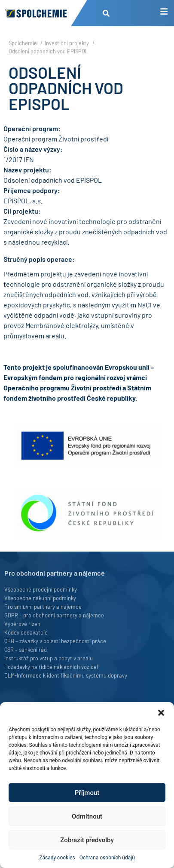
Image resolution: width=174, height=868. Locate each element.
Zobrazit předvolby (87, 840)
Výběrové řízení (23, 624)
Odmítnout (87, 816)
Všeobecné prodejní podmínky (41, 589)
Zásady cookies (57, 858)
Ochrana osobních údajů (107, 858)
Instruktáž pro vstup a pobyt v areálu (49, 658)
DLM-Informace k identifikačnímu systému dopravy (66, 675)
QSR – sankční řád (26, 650)
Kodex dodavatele (26, 632)
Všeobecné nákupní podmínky (40, 598)
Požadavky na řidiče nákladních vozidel (51, 667)
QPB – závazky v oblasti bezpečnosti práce (55, 641)
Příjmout (87, 793)
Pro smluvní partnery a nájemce (43, 607)
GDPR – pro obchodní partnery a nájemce (54, 615)
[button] (161, 713)
